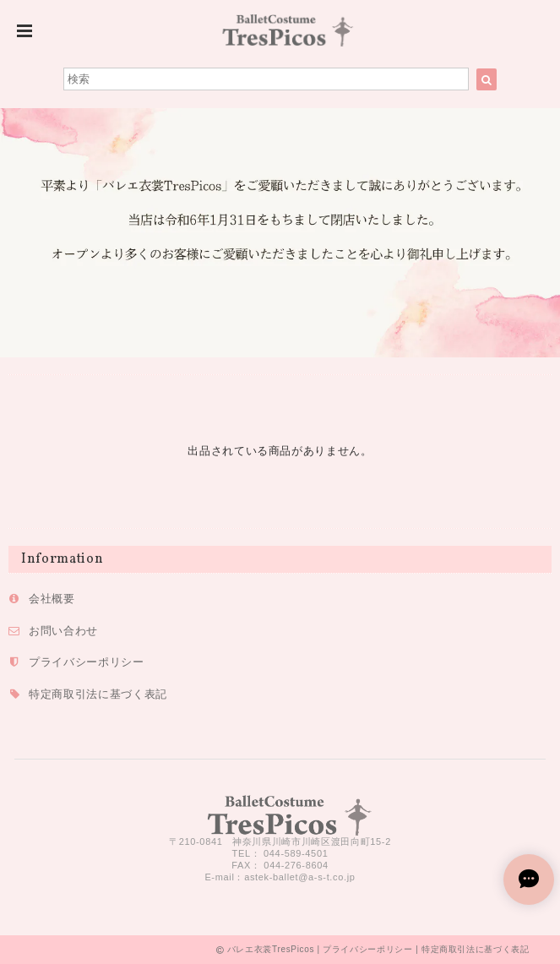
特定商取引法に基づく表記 (98, 694)
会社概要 (52, 599)
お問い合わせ (63, 631)
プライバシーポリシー (87, 662)
